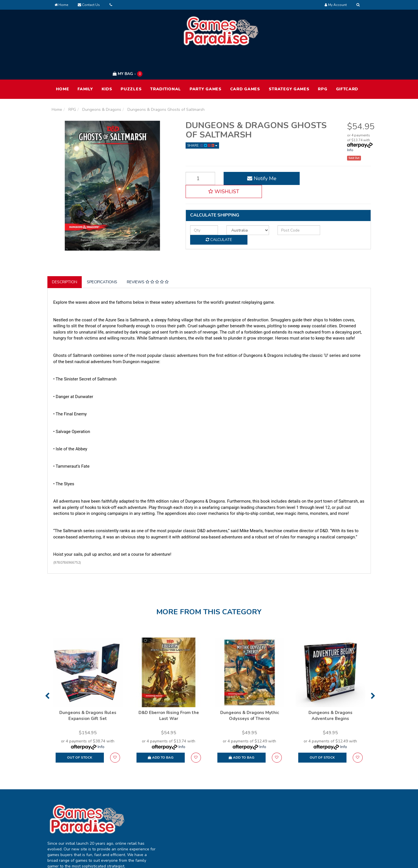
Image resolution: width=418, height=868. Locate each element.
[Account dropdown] (336, 5)
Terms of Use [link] (327, 804)
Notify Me (254, 151)
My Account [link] (196, 804)
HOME (63, 62)
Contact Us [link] (260, 828)
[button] (335, 151)
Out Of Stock (80, 730)
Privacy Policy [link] (327, 816)
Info (350, 123)
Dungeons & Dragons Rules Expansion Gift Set (88, 689)
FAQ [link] (254, 816)
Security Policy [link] (328, 839)
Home (61, 5)
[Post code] (286, 190)
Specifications (102, 255)
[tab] (65, 255)
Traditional (166, 62)
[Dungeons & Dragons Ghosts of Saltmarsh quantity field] (198, 151)
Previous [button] (47, 669)
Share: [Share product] (202, 118)
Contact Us (89, 5)
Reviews (148, 255)
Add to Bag (161, 730)
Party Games (206, 62)
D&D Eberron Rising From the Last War (169, 689)
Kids (107, 62)
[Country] (240, 190)
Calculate (340, 190)
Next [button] (373, 669)
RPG (323, 62)
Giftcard (347, 62)
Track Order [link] (196, 816)
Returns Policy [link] (328, 828)
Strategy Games (289, 62)
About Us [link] (259, 804)
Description (65, 255)
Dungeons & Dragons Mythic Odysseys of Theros (250, 689)
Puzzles (131, 62)
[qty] (201, 190)
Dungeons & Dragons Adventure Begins (330, 689)
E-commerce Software (277, 859)
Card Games (245, 62)
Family (85, 62)
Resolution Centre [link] (202, 828)
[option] (88, 676)
